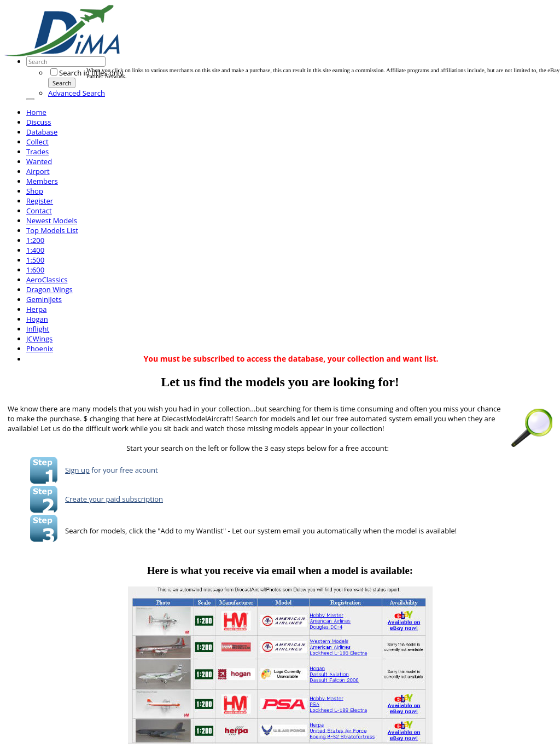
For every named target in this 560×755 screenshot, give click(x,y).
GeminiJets (44, 299)
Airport (38, 171)
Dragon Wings (49, 289)
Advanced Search (77, 93)
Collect (37, 142)
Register (40, 201)
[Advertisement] (285, 43)
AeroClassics (47, 280)
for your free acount (124, 470)
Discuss (39, 122)
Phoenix (40, 349)
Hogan (37, 319)
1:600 (35, 270)
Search (62, 83)
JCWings (39, 339)
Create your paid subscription (114, 499)
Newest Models (52, 220)
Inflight (38, 329)
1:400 (35, 250)
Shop (35, 191)
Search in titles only (87, 73)
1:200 (35, 240)
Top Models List (52, 230)
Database (42, 132)
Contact (39, 211)
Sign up (77, 470)
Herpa (36, 309)
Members (42, 181)
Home (36, 112)
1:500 (35, 260)
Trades (37, 152)
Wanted (39, 161)
